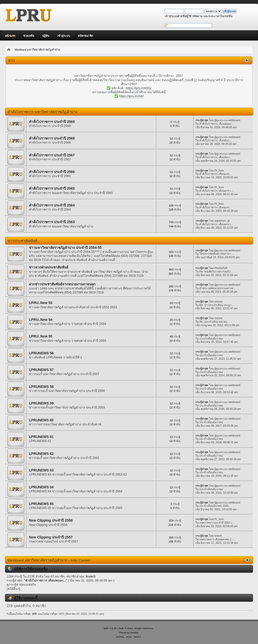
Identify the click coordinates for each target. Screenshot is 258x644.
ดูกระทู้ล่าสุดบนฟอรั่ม (21, 585)
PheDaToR (221, 268)
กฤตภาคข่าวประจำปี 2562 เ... (217, 523)
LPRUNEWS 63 (41, 470)
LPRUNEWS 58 (41, 387)
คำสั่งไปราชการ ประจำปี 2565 (52, 189)
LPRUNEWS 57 (41, 370)
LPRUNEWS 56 (41, 353)
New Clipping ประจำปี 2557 (51, 537)
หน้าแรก (10, 36)
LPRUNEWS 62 (41, 454)
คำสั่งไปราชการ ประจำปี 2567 (52, 155)
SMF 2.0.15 (110, 628)
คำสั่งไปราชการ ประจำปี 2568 (52, 138)
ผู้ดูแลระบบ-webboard (227, 120)
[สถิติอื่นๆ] (13, 589)
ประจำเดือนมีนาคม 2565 (214, 506)
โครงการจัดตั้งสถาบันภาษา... (216, 254)
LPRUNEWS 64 (41, 487)
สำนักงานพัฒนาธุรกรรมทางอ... (217, 288)
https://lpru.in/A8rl (131, 96)
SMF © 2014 (126, 628)
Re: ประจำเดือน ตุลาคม (213, 322)
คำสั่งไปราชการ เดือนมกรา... (216, 191)
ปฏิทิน (46, 36)
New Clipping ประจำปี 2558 (51, 520)
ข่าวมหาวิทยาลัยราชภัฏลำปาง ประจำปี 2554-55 (65, 248)
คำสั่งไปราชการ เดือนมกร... (215, 174)
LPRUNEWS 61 (41, 437)
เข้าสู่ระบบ (64, 36)
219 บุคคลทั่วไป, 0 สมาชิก (26, 606)
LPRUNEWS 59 (41, 403)
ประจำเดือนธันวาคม (211, 338)
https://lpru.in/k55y (138, 88)
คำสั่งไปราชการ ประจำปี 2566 (52, 172)
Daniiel (134, 633)
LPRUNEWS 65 (41, 504)
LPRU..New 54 (41, 320)
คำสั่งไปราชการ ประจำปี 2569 (52, 122)
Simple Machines (144, 628)
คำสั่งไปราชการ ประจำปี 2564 (52, 205)
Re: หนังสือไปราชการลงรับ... (216, 272)
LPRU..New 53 (41, 303)
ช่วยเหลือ (29, 36)
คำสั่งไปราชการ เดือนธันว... (215, 140)
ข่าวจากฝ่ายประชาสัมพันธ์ (49, 267)
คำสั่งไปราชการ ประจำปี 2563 (52, 222)
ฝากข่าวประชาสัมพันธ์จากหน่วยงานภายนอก (62, 284)
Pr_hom (219, 171)
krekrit (218, 536)
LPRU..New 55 (41, 336)
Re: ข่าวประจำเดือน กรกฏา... (216, 305)
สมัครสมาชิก (86, 36)
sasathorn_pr (222, 221)
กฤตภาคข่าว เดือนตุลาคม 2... (216, 539)
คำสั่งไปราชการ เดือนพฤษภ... (216, 124)
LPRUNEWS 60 (41, 420)
